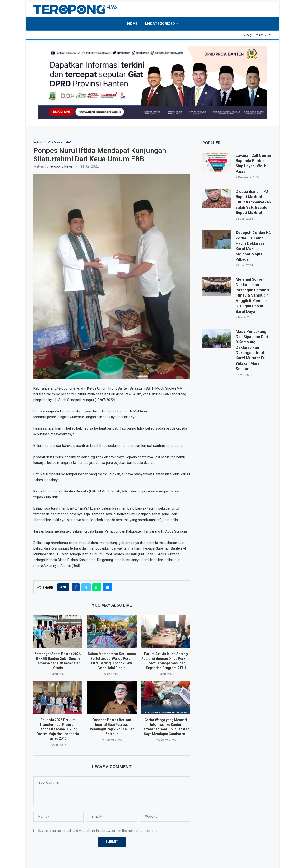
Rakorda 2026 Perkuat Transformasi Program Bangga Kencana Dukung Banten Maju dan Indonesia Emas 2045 (58, 729)
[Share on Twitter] (86, 587)
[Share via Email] (107, 587)
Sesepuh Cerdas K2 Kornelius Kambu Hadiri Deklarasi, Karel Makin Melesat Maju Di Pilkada (253, 246)
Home (132, 24)
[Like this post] (65, 587)
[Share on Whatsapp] (97, 587)
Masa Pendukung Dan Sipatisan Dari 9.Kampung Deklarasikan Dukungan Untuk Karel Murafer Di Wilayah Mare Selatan (252, 350)
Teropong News (61, 166)
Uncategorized (160, 24)
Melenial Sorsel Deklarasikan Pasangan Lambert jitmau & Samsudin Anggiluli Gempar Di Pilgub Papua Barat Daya (252, 295)
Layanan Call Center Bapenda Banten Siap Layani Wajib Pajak (254, 163)
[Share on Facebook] (76, 587)
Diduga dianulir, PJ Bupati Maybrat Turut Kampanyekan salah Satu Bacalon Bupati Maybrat (253, 202)
